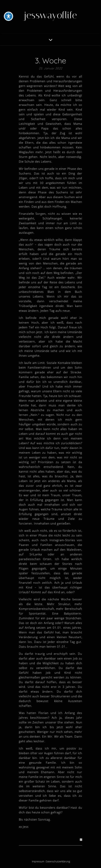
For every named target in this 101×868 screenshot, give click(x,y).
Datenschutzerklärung (58, 861)
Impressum (38, 861)
